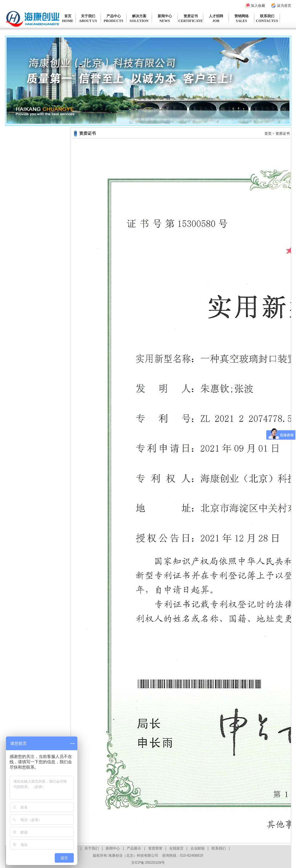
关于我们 (88, 16)
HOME (68, 21)
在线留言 (176, 848)
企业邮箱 (198, 848)
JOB (216, 21)
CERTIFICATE (191, 21)
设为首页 (284, 6)
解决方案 (139, 16)
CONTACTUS (267, 21)
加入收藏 (258, 6)
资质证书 (191, 16)
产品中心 (114, 16)
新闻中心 (165, 16)
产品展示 (134, 848)
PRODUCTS (113, 21)
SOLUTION (139, 21)
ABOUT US (88, 21)
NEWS (165, 21)
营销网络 (242, 16)
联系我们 (267, 16)
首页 (68, 16)
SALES (241, 21)
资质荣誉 (155, 848)
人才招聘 (216, 16)
